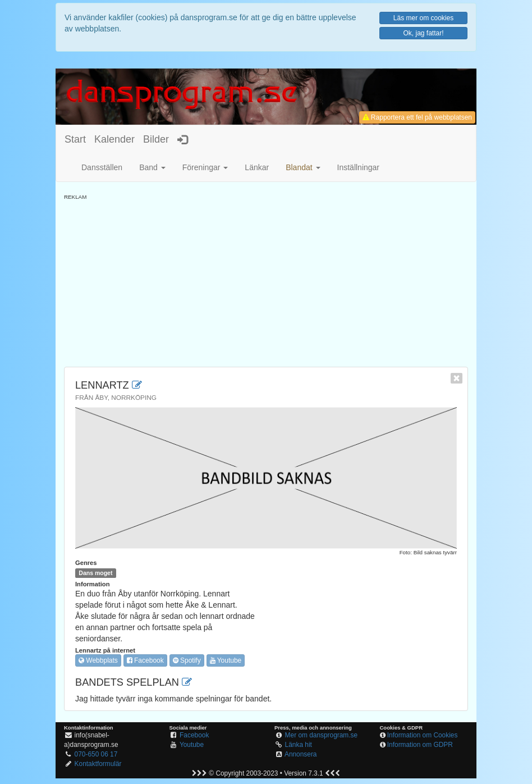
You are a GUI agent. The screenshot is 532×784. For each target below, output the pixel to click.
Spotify (187, 660)
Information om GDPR (420, 745)
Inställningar (359, 167)
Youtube (226, 660)
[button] (303, 167)
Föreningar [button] (205, 167)
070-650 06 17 (96, 754)
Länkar (257, 167)
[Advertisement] (266, 280)
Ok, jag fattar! (423, 33)
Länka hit (299, 745)
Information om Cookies (423, 735)
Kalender (114, 139)
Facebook (145, 660)
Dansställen (102, 167)
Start (75, 139)
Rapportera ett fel (417, 117)
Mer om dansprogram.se (322, 735)
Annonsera (301, 754)
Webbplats (98, 660)
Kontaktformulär (98, 764)
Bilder (156, 139)
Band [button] (152, 167)
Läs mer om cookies (423, 18)
